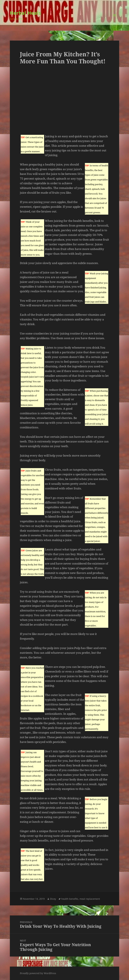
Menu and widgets (115, 20)
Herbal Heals (25, 13)
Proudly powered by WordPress (38, 973)
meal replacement (90, 899)
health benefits (70, 899)
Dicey (53, 899)
